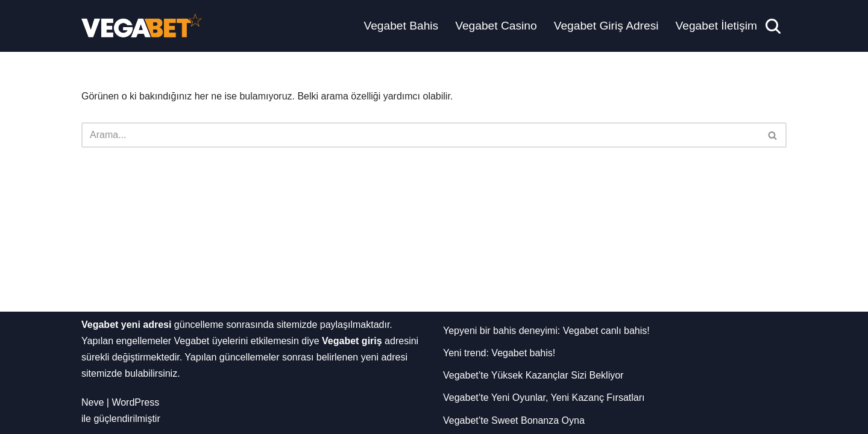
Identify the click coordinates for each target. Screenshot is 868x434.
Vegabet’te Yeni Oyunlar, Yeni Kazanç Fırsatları (544, 398)
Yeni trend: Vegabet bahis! (499, 353)
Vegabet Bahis (401, 26)
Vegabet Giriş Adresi (606, 26)
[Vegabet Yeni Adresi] (142, 26)
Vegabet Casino (496, 26)
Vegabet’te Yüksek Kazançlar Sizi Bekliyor (533, 375)
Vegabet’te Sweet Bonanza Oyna (514, 420)
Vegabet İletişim (716, 26)
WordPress (135, 402)
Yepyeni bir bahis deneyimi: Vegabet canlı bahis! (546, 331)
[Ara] (773, 26)
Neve (93, 402)
